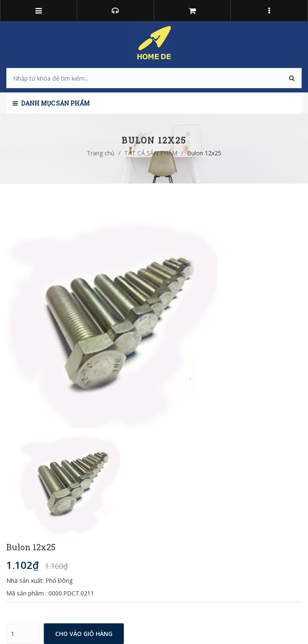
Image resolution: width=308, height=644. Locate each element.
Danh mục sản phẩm (51, 103)
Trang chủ (101, 153)
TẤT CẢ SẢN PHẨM (151, 153)
